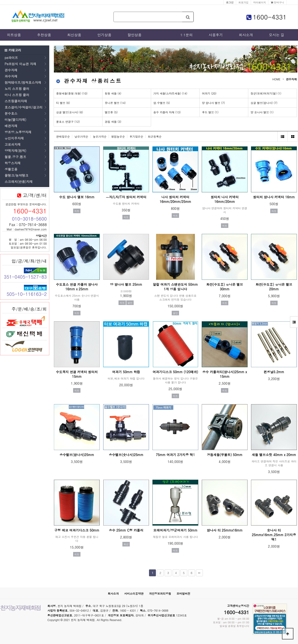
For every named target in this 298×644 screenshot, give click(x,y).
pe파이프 (11, 58)
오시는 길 (277, 35)
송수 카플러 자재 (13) (167, 112)
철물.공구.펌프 (15, 157)
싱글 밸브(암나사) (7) (264, 103)
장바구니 (277, 2)
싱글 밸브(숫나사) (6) (70, 112)
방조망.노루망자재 (18, 132)
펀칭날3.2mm (274, 372)
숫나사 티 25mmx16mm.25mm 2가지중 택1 (274, 535)
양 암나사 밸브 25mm (126, 284)
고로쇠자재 (13, 144)
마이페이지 (260, 2)
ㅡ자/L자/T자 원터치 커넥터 (126, 197)
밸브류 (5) (111, 112)
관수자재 (11, 70)
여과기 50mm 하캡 (126, 372)
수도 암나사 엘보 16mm (77, 197)
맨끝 (199, 573)
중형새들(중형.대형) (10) (72, 93)
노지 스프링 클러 (17, 89)
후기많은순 (136, 136)
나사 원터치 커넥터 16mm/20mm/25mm (175, 199)
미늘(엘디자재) (15, 120)
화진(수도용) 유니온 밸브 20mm (274, 287)
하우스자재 (13, 163)
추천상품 (44, 35)
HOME (276, 79)
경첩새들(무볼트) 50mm (225, 455)
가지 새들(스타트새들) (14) (170, 93)
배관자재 (11, 126)
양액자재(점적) (15, 151)
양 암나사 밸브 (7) (213, 103)
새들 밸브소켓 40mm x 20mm (274, 455)
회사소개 (246, 35)
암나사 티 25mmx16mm (225, 530)
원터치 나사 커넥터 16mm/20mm (225, 199)
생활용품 (11, 169)
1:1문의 (186, 35)
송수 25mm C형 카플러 (126, 530)
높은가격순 (100, 136)
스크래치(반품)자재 (19, 182)
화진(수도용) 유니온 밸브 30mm (225, 287)
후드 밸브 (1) (210, 112)
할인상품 (135, 35)
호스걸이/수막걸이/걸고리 (24, 107)
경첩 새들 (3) (113, 122)
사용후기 (216, 35)
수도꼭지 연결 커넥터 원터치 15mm (77, 374)
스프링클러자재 (16, 101)
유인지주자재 (14, 138)
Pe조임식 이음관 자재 (20, 64)
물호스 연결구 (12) (68, 122)
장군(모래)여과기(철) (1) (266, 93)
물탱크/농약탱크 (17, 175)
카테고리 (13, 50)
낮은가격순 (81, 136)
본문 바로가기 (0, 0)
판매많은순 (63, 136)
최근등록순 (155, 136)
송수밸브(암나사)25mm (77, 455)
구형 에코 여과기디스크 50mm (77, 530)
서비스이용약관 (134, 593)
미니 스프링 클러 (17, 95)
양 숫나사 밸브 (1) (262, 112)
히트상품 (14, 35)
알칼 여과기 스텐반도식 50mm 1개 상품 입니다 (175, 287)
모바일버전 (183, 593)
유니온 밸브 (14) (115, 103)
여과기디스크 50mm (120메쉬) (175, 372)
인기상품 (105, 35)
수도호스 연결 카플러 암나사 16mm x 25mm (77, 287)
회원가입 (243, 2)
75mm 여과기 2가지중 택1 (175, 455)
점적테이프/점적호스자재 (23, 82)
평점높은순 (118, 136)
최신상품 (74, 35)
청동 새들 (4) (113, 93)
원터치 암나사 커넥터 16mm (274, 197)
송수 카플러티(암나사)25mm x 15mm (225, 374)
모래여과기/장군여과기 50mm (175, 530)
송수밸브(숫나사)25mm (126, 455)
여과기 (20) (209, 93)
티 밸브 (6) (63, 103)
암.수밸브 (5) (162, 103)
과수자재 (11, 76)
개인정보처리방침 (160, 593)
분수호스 (11, 113)
